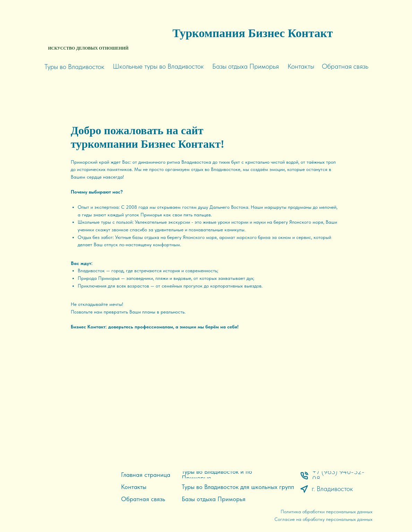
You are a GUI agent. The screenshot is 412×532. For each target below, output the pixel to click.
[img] (88, 24)
